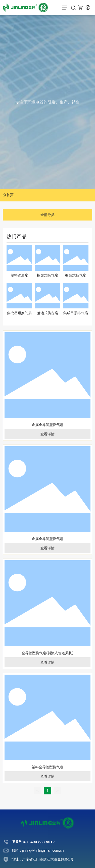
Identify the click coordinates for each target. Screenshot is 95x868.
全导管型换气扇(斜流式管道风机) (47, 653)
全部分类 (47, 215)
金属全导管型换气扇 (47, 425)
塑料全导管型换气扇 (47, 767)
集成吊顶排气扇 (76, 313)
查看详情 (47, 434)
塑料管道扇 (19, 275)
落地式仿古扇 (47, 313)
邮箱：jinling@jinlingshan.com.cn (38, 850)
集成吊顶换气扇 (19, 313)
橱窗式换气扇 (47, 275)
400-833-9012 (42, 842)
